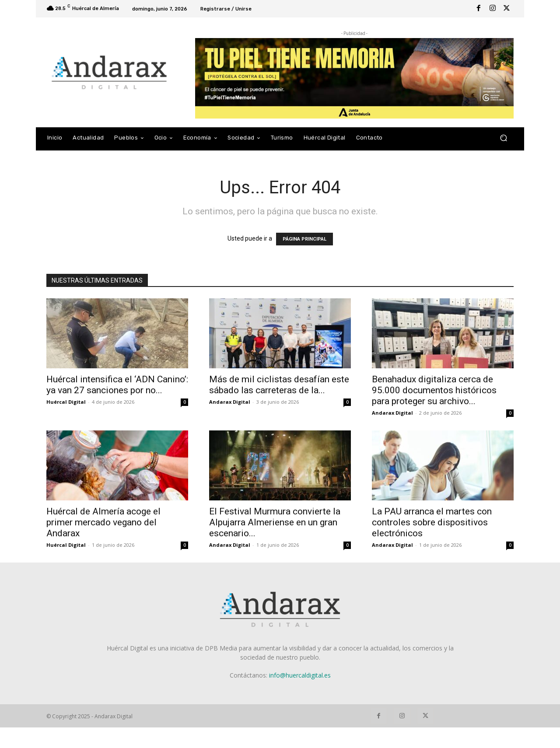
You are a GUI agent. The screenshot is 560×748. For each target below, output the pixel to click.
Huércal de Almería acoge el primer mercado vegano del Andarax (103, 522)
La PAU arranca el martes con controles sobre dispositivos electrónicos (432, 522)
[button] (503, 138)
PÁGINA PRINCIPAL (304, 239)
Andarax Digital (230, 402)
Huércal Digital (66, 402)
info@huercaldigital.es (300, 675)
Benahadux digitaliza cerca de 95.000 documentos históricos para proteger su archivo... (434, 390)
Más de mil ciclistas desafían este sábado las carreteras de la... (279, 385)
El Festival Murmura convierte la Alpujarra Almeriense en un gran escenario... (275, 522)
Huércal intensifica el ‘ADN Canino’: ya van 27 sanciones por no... (117, 385)
